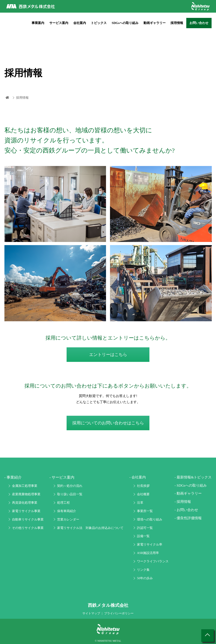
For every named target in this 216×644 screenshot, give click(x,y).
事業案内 (38, 23)
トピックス (99, 23)
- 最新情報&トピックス (193, 477)
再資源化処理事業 (25, 503)
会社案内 (80, 23)
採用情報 (177, 23)
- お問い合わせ (186, 510)
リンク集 (143, 570)
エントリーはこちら (108, 355)
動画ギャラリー (155, 23)
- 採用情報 (183, 502)
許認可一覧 (145, 528)
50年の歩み (145, 578)
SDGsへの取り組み (125, 23)
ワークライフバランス (153, 561)
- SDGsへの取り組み (191, 485)
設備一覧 (143, 536)
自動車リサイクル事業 (28, 519)
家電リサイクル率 (150, 544)
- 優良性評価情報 (188, 518)
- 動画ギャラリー (188, 493)
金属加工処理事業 (25, 486)
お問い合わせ (199, 23)
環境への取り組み (150, 519)
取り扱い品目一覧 (70, 494)
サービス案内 (59, 23)
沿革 (140, 503)
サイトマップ (91, 613)
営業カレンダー (68, 519)
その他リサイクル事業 (28, 528)
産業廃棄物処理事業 (26, 494)
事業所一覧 (145, 511)
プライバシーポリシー (119, 613)
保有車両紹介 (67, 511)
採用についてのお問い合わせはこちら (108, 423)
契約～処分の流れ (70, 486)
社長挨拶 (143, 486)
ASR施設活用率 (148, 553)
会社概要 (143, 494)
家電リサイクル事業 (26, 511)
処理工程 (63, 503)
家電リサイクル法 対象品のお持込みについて (90, 528)
